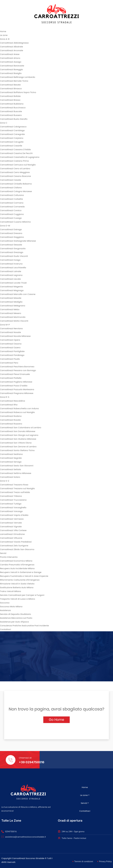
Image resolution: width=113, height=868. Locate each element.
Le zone (4, 35)
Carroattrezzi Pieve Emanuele (15, 374)
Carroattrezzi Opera (10, 340)
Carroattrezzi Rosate (10, 420)
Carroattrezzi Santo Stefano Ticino (17, 450)
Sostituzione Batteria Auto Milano (17, 587)
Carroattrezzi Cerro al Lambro (15, 168)
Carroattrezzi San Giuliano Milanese (18, 439)
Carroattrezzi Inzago (10, 260)
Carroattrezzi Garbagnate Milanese (18, 241)
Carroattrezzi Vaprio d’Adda (14, 515)
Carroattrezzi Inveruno (11, 264)
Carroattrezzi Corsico (11, 210)
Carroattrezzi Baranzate (12, 66)
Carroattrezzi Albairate (11, 47)
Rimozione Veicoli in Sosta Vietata (17, 584)
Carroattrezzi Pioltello (11, 378)
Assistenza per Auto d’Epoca (14, 622)
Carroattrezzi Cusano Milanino (15, 222)
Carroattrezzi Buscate (11, 111)
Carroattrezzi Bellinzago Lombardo (18, 77)
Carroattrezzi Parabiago (12, 355)
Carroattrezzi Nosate (10, 332)
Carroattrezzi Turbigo (11, 504)
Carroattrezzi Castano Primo (14, 161)
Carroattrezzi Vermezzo (12, 519)
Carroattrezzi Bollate (10, 96)
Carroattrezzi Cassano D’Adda (15, 149)
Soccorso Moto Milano (11, 606)
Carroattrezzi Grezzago (12, 252)
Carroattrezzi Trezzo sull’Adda (15, 492)
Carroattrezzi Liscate (10, 279)
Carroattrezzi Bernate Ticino (14, 81)
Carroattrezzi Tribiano (11, 496)
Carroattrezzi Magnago (12, 290)
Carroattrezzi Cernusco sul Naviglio (18, 165)
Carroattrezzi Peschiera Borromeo (17, 367)
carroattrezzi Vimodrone (12, 534)
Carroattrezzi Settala (10, 469)
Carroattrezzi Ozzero (10, 347)
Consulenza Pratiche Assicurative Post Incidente (24, 626)
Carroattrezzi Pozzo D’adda (14, 386)
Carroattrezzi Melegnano (13, 306)
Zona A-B (5, 39)
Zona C (4, 123)
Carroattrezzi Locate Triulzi (13, 283)
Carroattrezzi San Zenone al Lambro (18, 447)
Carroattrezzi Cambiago (12, 130)
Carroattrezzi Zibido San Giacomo (17, 549)
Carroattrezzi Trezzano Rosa (14, 485)
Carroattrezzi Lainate (11, 271)
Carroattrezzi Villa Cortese (13, 530)
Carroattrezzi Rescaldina (13, 401)
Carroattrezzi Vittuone (11, 538)
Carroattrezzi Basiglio (11, 73)
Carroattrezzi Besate (10, 85)
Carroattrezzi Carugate (12, 142)
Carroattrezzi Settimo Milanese (16, 473)
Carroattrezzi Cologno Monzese (16, 191)
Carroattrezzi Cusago (11, 218)
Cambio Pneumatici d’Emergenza (17, 565)
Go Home (56, 720)
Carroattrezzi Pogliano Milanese (16, 382)
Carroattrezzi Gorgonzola (13, 248)
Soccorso (5, 603)
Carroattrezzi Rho (9, 405)
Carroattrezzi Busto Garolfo (14, 119)
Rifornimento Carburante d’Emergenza (20, 580)
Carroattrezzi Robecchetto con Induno (19, 408)
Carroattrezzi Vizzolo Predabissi (16, 542)
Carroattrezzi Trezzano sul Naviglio (17, 488)
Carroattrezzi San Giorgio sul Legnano (19, 435)
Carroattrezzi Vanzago (11, 511)
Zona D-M (5, 226)
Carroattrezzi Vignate (11, 526)
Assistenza (5, 610)
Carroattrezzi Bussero (11, 115)
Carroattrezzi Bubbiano (12, 104)
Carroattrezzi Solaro (10, 477)
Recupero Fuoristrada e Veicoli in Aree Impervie (24, 576)
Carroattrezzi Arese (10, 54)
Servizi (3, 553)
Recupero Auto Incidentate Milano (17, 568)
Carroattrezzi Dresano (11, 233)
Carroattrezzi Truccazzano (13, 500)
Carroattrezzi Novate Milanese (15, 336)
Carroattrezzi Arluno (10, 58)
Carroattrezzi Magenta (11, 287)
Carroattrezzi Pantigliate (12, 351)
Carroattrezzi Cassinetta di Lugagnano (20, 157)
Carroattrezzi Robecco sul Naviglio (17, 412)
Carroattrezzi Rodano (11, 416)
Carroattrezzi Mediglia (11, 302)
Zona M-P (5, 325)
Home (3, 31)
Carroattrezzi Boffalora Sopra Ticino (18, 92)
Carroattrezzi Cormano (12, 203)
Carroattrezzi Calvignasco (13, 127)
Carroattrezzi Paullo (10, 359)
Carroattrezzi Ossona (11, 344)
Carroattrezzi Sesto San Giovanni (17, 466)
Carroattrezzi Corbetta (11, 199)
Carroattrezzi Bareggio (11, 69)
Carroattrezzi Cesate (10, 180)
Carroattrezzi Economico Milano (16, 561)
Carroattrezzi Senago (11, 462)
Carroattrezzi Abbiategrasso (14, 43)
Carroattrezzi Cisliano (11, 188)
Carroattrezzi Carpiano (12, 138)
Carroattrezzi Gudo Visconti (14, 256)
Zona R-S (5, 397)
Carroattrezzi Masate (11, 298)
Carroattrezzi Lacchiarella (13, 268)
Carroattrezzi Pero (9, 363)
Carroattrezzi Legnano (11, 275)
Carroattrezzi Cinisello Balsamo (16, 184)
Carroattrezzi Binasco (11, 88)
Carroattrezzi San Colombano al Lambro (21, 427)
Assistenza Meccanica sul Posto (16, 618)
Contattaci (5, 629)
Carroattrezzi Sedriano (11, 454)
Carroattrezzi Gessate (11, 245)
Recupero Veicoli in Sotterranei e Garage (21, 572)
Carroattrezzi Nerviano (11, 328)
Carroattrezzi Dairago (11, 229)
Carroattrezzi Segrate (11, 458)
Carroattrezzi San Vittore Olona (16, 443)
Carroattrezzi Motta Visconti (14, 321)
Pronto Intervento (9, 557)
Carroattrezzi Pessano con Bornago (18, 370)
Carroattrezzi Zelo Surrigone (14, 546)
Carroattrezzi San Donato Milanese (18, 431)
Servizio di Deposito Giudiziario (15, 614)
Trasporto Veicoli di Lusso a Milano (17, 599)
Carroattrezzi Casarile (11, 146)
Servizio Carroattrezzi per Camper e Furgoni (22, 595)
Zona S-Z (5, 481)
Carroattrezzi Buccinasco (13, 108)
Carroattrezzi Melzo (10, 309)
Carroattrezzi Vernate (11, 523)
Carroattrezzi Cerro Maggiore (15, 172)
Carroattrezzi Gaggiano (12, 237)
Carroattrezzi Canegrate (12, 134)
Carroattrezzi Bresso (10, 100)
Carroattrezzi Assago (11, 62)
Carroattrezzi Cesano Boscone (15, 176)
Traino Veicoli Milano (11, 591)
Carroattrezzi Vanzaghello (13, 507)
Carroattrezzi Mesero (11, 313)
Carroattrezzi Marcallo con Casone (18, 294)
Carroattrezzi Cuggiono (12, 214)
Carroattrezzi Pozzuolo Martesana (17, 389)
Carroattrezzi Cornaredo (12, 207)
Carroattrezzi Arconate (12, 50)
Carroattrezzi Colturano (12, 195)
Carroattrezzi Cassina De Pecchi (16, 153)
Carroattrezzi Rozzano (11, 424)
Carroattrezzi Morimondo (13, 317)
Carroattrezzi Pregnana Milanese (17, 393)
